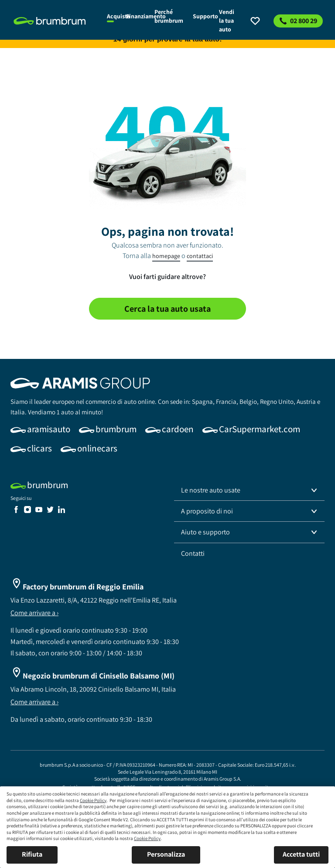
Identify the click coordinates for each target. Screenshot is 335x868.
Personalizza (166, 854)
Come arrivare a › (34, 613)
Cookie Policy (93, 800)
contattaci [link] (200, 256)
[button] (249, 490)
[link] (55, 21)
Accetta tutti (301, 854)
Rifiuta (32, 854)
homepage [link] (166, 256)
